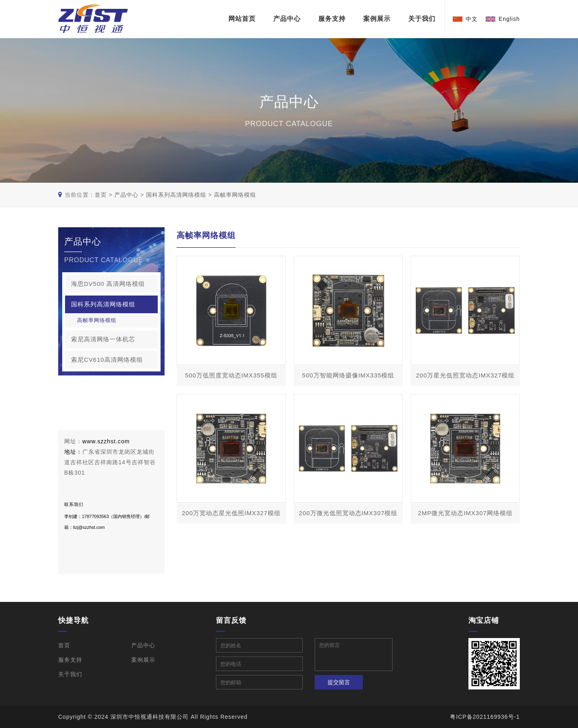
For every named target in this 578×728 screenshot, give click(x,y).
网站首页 (242, 19)
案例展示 (377, 19)
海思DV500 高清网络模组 (114, 284)
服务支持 (332, 19)
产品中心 (287, 19)
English (509, 19)
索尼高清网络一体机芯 (114, 339)
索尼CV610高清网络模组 (114, 360)
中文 (472, 19)
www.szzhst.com (106, 441)
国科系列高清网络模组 (176, 195)
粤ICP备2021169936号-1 (485, 717)
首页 (101, 195)
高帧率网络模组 (235, 195)
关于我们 (422, 19)
